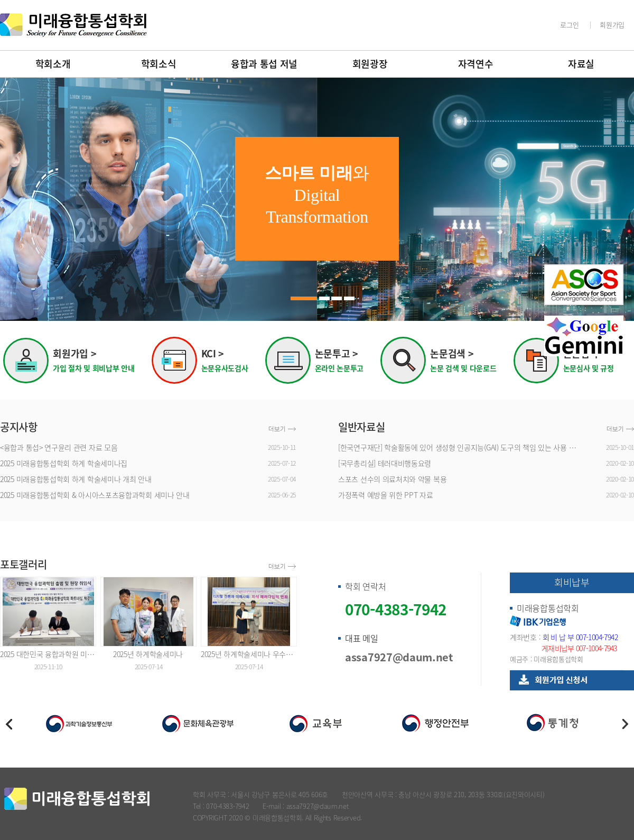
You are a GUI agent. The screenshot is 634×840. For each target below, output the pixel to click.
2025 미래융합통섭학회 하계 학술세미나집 (64, 463)
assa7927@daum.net (399, 657)
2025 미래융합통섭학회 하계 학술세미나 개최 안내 (76, 479)
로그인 (569, 25)
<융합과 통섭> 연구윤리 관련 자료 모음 (59, 447)
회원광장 (370, 64)
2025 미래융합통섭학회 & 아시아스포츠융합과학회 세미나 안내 (95, 495)
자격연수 (476, 64)
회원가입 (612, 25)
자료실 (581, 64)
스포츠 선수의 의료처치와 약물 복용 (392, 479)
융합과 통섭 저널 (264, 64)
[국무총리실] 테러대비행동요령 (385, 463)
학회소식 (159, 64)
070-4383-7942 (396, 609)
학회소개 (53, 64)
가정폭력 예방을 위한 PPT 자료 (386, 495)
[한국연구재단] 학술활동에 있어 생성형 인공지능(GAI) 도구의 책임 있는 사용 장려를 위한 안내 (460, 447)
